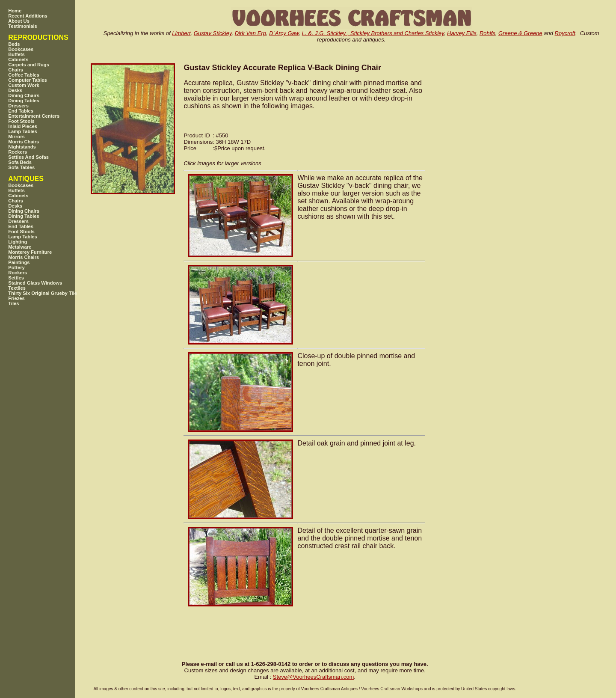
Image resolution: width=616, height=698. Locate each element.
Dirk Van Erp (250, 33)
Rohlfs (487, 33)
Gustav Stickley (213, 33)
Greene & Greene (520, 33)
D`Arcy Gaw (284, 33)
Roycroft (565, 33)
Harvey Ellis (462, 33)
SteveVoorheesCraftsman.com (314, 677)
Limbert (181, 33)
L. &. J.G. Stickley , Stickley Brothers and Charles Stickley (373, 33)
